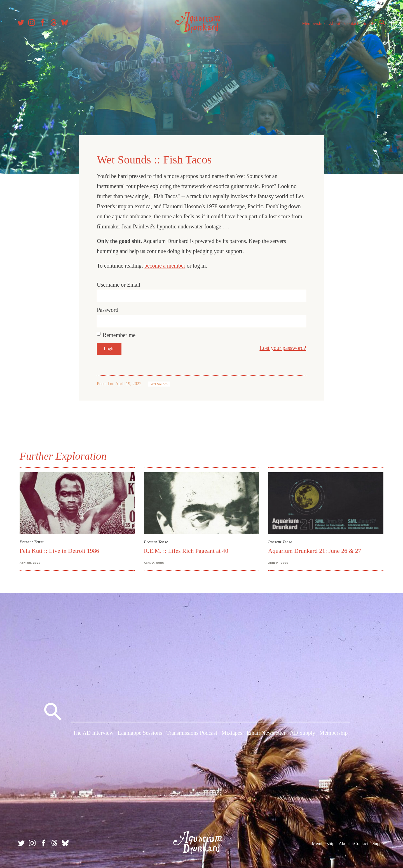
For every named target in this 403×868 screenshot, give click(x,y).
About (333, 25)
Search (381, 24)
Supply (367, 25)
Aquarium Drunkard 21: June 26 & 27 (315, 550)
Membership (312, 25)
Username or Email (119, 284)
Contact (350, 25)
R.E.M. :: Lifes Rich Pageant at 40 (186, 550)
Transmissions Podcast (192, 733)
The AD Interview (93, 733)
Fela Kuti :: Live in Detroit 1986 (59, 550)
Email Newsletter (266, 733)
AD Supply (303, 733)
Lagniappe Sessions (140, 733)
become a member (165, 265)
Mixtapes (232, 733)
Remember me (119, 335)
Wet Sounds (159, 384)
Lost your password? (283, 348)
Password (108, 310)
